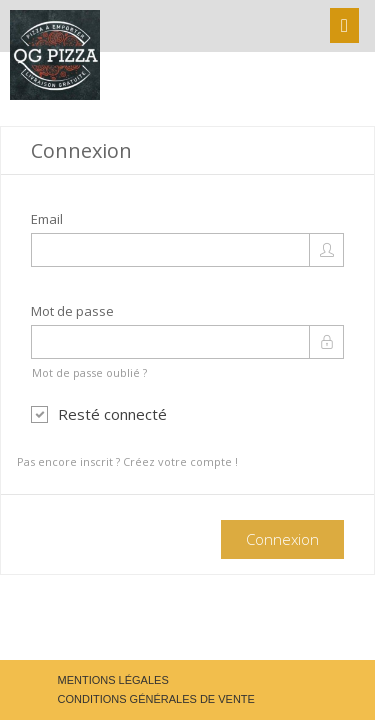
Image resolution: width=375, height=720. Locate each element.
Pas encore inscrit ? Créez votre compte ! (127, 461)
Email (47, 219)
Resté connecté (99, 414)
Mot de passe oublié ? (89, 372)
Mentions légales (113, 680)
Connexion (282, 539)
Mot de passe (72, 311)
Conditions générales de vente (156, 699)
